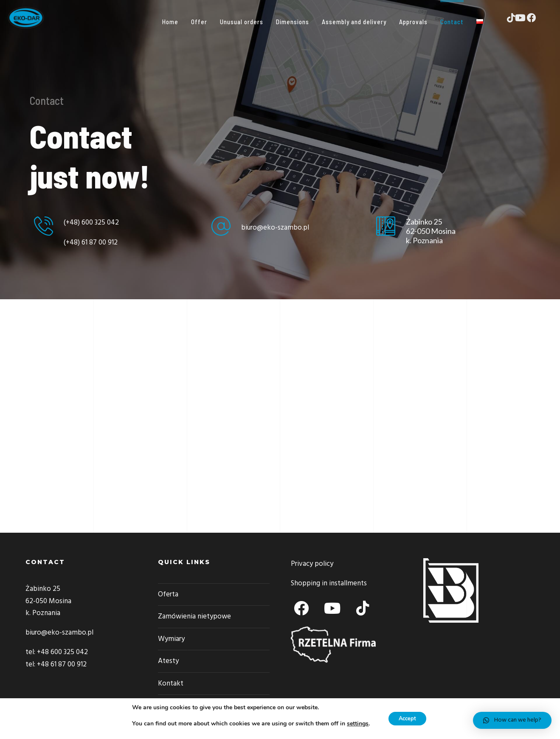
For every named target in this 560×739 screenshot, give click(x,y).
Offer (204, 22)
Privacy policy (312, 564)
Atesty (168, 661)
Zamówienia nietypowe (194, 617)
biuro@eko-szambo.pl (275, 228)
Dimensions (297, 22)
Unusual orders (246, 22)
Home (175, 22)
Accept (407, 718)
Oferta (168, 594)
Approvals (418, 22)
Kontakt (171, 684)
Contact (457, 22)
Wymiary (171, 639)
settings (355, 724)
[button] (512, 720)
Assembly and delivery (359, 22)
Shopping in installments (329, 583)
